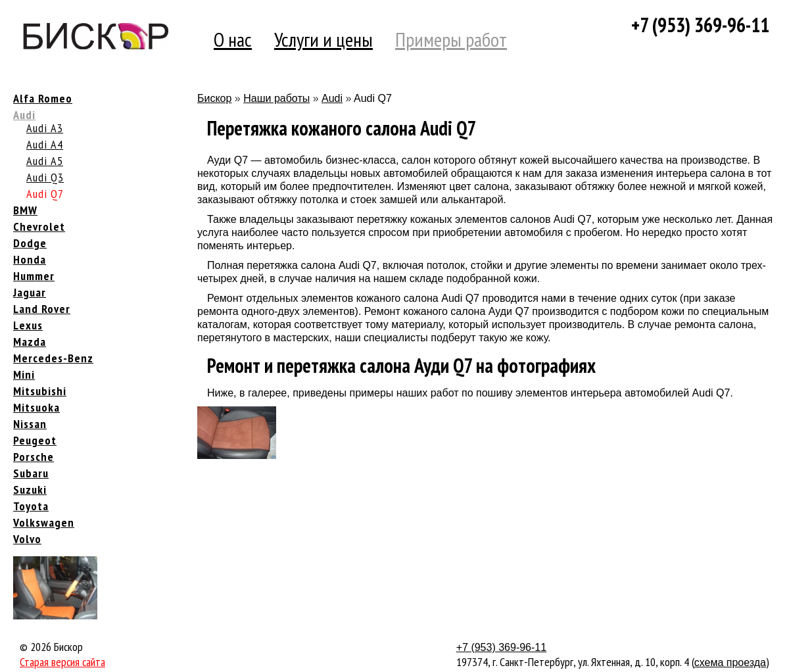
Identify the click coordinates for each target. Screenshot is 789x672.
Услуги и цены (323, 39)
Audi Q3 (45, 177)
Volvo (27, 539)
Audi (24, 115)
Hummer (34, 276)
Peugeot (35, 440)
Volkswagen (44, 522)
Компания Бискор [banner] (96, 36)
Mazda (30, 342)
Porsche (34, 457)
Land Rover (42, 309)
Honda (30, 259)
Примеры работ (451, 39)
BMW (25, 210)
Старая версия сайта (62, 662)
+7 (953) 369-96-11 (700, 25)
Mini (24, 374)
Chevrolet (39, 227)
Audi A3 (45, 128)
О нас (233, 39)
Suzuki (30, 490)
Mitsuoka (36, 407)
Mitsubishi (40, 391)
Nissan (30, 424)
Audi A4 (45, 144)
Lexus (28, 325)
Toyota (31, 506)
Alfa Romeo (43, 98)
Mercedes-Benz (53, 358)
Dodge (30, 243)
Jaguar (30, 292)
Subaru (31, 473)
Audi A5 (45, 161)
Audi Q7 (45, 194)
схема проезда (730, 662)
